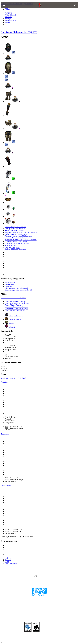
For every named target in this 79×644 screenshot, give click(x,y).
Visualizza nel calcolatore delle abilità (13, 298)
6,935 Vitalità (9, 284)
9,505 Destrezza (10, 283)
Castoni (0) (9, 286)
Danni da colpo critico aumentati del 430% (19, 290)
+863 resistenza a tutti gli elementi (16, 288)
